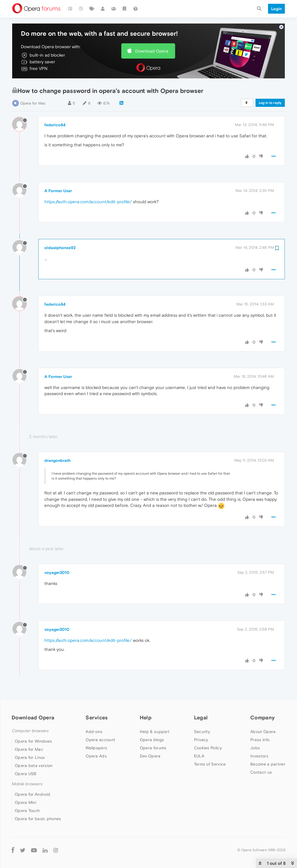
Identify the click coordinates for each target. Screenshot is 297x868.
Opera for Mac (33, 103)
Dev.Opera (150, 756)
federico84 (55, 125)
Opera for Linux (30, 757)
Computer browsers (30, 731)
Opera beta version (34, 766)
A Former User (58, 191)
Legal (201, 717)
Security (202, 732)
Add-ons (94, 732)
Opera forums (153, 748)
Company (262, 717)
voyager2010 (57, 572)
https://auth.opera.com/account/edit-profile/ (88, 202)
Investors (259, 756)
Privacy (201, 740)
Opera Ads (96, 756)
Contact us (261, 772)
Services (97, 717)
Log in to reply (270, 103)
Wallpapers (96, 748)
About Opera (263, 732)
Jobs (255, 748)
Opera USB (26, 774)
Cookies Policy (208, 748)
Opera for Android (32, 794)
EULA (199, 756)
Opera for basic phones (38, 819)
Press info (260, 740)
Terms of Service (210, 764)
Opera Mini (26, 802)
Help (146, 717)
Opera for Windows (33, 741)
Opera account (100, 740)
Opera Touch (27, 811)
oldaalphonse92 (60, 248)
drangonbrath (57, 460)
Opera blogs (152, 740)
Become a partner (268, 764)
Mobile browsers (27, 784)
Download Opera (152, 51)
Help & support (155, 732)
